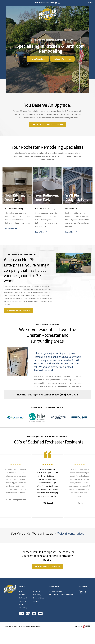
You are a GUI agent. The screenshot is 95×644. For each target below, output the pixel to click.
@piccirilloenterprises (70, 534)
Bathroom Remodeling (62, 59)
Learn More (11, 228)
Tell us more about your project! (47, 579)
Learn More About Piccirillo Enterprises (47, 124)
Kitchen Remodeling (38, 59)
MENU (91, 2)
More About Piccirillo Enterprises (19, 311)
